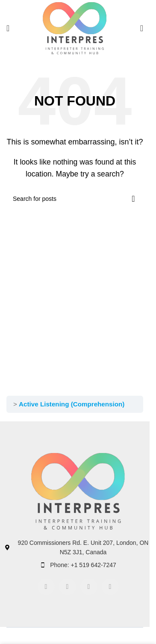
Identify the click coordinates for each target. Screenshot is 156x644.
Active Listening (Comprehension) (72, 404)
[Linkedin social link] (89, 587)
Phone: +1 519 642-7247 (83, 565)
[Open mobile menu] (8, 28)
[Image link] (78, 491)
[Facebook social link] (46, 587)
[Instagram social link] (68, 587)
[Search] (142, 28)
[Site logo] (75, 28)
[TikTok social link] (110, 587)
